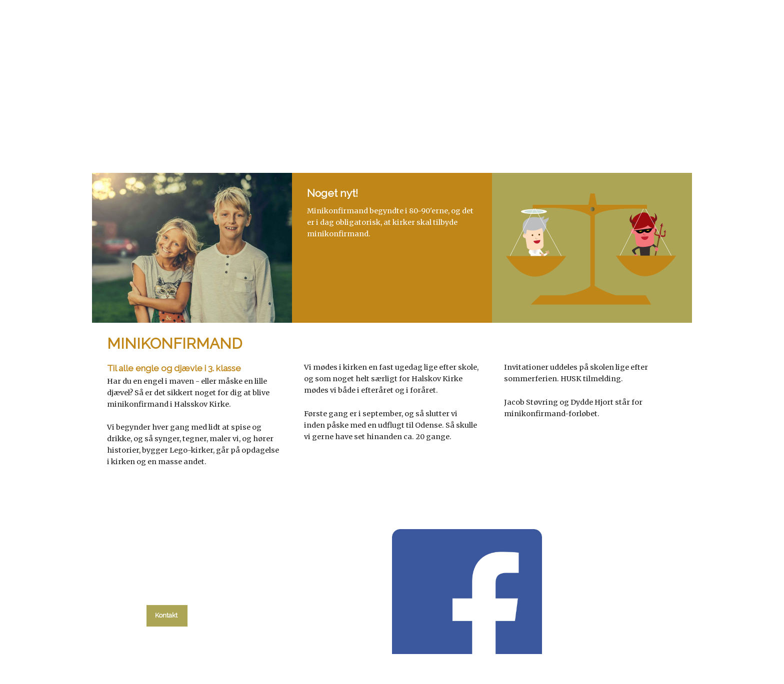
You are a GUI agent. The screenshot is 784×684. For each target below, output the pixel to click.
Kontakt (569, 131)
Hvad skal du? (225, 131)
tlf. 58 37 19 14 (167, 592)
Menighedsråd (444, 131)
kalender (298, 131)
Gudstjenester (367, 131)
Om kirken (513, 131)
